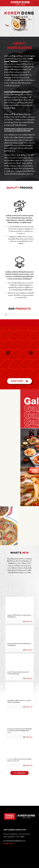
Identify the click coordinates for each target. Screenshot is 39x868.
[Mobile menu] (36, 3)
